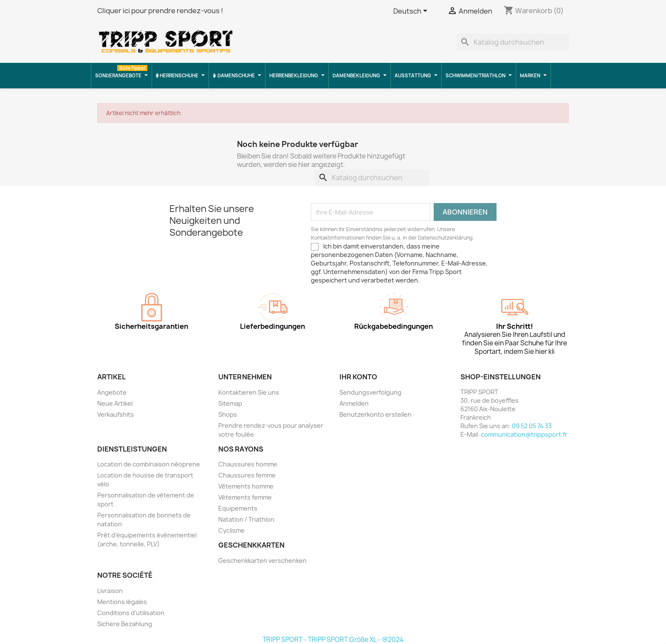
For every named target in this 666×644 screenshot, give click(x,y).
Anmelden (354, 403)
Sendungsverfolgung (370, 392)
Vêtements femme (245, 497)
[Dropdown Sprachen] (412, 11)
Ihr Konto (358, 377)
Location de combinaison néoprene (149, 464)
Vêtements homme (246, 486)
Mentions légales (122, 602)
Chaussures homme (248, 464)
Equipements (238, 508)
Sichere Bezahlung (125, 624)
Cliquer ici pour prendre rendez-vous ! (160, 11)
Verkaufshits (116, 414)
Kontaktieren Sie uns (249, 392)
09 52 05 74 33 (532, 426)
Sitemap (230, 403)
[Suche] (513, 42)
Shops (228, 414)
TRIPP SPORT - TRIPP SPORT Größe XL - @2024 (333, 640)
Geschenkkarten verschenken (262, 561)
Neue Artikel (115, 403)
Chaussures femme (247, 475)
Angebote (112, 392)
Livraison (110, 591)
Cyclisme (231, 530)
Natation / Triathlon (246, 519)
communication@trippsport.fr (524, 434)
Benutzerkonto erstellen (375, 414)
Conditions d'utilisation (131, 613)
